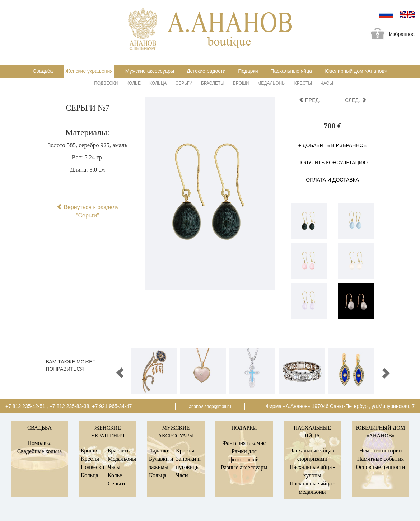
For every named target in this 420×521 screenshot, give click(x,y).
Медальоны (272, 83)
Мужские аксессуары (150, 71)
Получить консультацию (332, 163)
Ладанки (159, 450)
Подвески (106, 83)
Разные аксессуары (244, 467)
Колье (134, 83)
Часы (327, 83)
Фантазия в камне (244, 443)
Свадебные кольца (40, 451)
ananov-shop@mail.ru (210, 407)
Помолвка (39, 443)
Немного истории (380, 450)
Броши (241, 83)
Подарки (248, 71)
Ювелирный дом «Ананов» (356, 71)
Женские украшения (89, 71)
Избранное (390, 35)
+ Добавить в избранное (333, 145)
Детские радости (206, 71)
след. (356, 100)
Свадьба (43, 71)
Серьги (184, 83)
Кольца (158, 83)
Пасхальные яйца (291, 71)
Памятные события (381, 459)
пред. (309, 100)
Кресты (303, 83)
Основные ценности (380, 467)
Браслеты (213, 83)
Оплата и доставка (332, 180)
